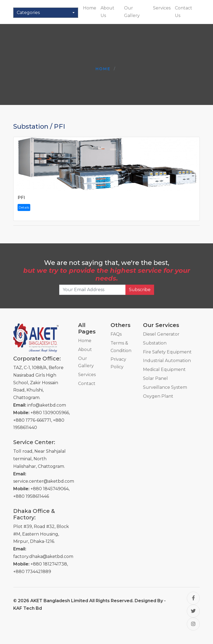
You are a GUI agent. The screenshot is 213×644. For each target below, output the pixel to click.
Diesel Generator (161, 334)
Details (24, 207)
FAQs (116, 334)
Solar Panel (155, 378)
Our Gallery (132, 12)
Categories (28, 13)
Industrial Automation (167, 361)
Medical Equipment (164, 369)
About (85, 350)
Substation (155, 343)
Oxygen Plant (158, 396)
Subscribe (140, 290)
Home (90, 8)
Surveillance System (165, 387)
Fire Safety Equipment (167, 352)
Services (162, 8)
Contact (87, 384)
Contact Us (184, 12)
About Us (107, 12)
